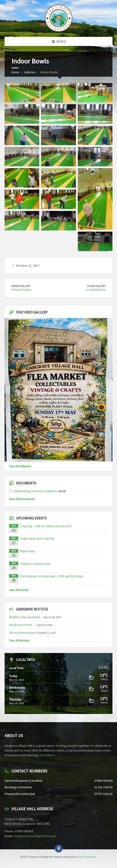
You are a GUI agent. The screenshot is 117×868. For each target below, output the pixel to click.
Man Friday (28, 551)
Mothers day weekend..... (26, 617)
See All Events (19, 590)
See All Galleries (20, 466)
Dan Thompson (87, 857)
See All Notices (19, 640)
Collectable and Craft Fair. (38, 539)
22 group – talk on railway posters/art (46, 526)
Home (15, 72)
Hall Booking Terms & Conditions (36, 491)
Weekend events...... (23, 625)
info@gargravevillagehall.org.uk (35, 836)
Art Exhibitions (96, 290)
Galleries (30, 72)
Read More (48, 755)
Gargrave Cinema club (35, 564)
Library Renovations (23, 633)
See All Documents (22, 499)
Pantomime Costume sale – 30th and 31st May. (52, 576)
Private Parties (21, 290)
